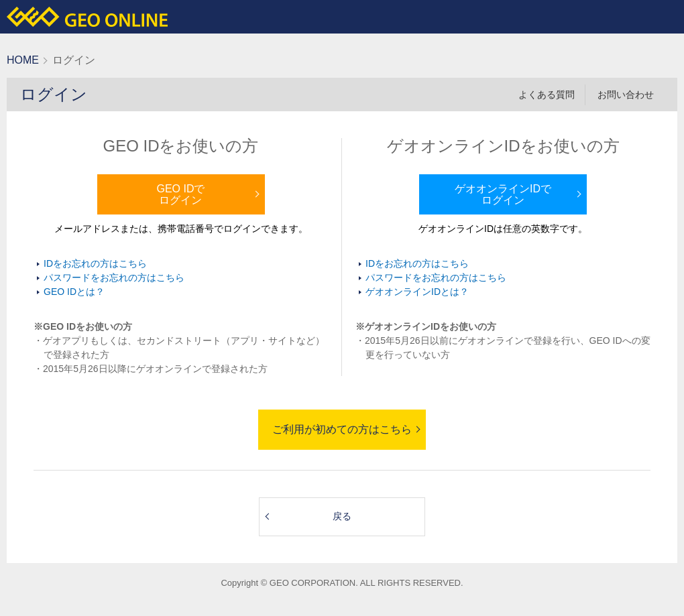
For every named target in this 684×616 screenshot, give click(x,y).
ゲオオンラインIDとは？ (417, 292)
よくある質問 (547, 95)
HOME (23, 60)
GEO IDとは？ (74, 292)
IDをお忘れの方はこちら (95, 263)
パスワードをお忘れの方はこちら (114, 278)
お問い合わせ (626, 95)
